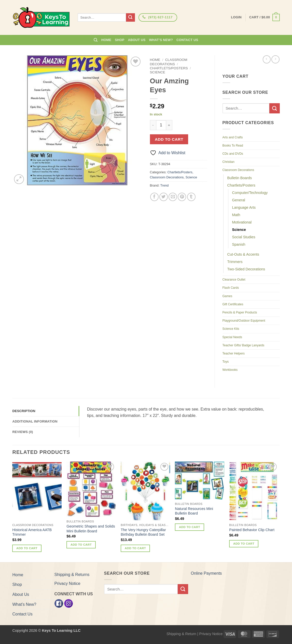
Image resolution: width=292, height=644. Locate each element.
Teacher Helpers (234, 353)
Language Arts (244, 207)
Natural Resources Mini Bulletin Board (194, 511)
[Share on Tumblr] (191, 197)
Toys (226, 362)
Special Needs (232, 337)
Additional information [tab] (35, 421)
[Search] (96, 40)
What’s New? (161, 40)
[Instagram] (68, 603)
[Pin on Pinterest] (182, 197)
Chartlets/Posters (169, 68)
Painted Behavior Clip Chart (252, 530)
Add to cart (169, 139)
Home (106, 40)
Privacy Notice (67, 583)
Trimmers (235, 262)
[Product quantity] (161, 125)
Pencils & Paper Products (240, 312)
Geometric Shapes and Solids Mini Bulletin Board (91, 529)
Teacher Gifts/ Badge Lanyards (244, 345)
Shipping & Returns (72, 575)
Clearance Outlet (234, 280)
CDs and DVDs (233, 154)
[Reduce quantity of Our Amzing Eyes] (153, 125)
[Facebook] (59, 603)
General (239, 200)
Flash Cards (231, 288)
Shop (120, 40)
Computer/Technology (250, 193)
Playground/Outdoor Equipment (244, 321)
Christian (228, 162)
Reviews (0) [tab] (23, 432)
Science (158, 72)
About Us (137, 40)
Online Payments (206, 573)
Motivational (242, 222)
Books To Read (233, 146)
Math (236, 215)
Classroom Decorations (169, 62)
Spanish (239, 244)
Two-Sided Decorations (246, 269)
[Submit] (130, 18)
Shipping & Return (181, 634)
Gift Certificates (233, 304)
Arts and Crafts (233, 137)
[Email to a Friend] (173, 197)
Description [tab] (24, 411)
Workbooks (230, 370)
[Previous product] (275, 59)
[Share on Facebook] (154, 197)
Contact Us (187, 40)
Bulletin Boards (240, 178)
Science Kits (231, 329)
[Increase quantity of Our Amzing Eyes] (169, 125)
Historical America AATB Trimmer (32, 532)
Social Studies (244, 237)
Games (227, 296)
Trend (165, 185)
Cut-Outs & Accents (243, 254)
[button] (264, 18)
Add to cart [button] (27, 548)
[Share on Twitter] (164, 197)
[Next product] (267, 59)
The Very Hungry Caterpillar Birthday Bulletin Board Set (143, 532)
